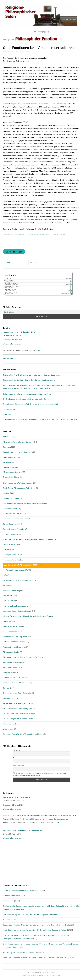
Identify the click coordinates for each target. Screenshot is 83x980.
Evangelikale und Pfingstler (14, 529)
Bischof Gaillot (9, 462)
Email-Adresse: (19, 766)
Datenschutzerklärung (12, 896)
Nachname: (17, 758)
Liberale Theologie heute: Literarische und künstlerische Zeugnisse (29, 616)
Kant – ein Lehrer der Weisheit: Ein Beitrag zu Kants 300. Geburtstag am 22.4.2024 (35, 958)
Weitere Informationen (12, 344)
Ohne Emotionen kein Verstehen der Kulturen (38, 48)
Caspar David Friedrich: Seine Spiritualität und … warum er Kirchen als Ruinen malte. (35, 925)
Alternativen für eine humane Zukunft (18, 442)
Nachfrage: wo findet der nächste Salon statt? (21, 891)
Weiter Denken (9, 724)
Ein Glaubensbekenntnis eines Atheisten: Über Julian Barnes (26, 399)
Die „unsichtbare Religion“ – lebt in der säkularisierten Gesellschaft (29, 380)
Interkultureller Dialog (11, 560)
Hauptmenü (43, 32)
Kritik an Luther (9, 601)
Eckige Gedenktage (36, 235)
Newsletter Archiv (10, 409)
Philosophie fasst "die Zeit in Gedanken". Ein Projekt (23, 657)
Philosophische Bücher (55, 235)
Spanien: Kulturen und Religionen (16, 683)
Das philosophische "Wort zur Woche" (18, 483)
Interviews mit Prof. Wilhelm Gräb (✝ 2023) (21, 565)
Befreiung (7, 447)
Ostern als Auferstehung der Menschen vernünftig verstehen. (27, 394)
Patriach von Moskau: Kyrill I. (14, 642)
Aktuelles (7, 437)
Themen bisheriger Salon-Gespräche (17, 693)
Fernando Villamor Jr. (50, 975)
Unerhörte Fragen (14, 252)
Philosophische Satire (11, 667)
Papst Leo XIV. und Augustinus (15, 637)
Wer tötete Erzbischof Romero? (17, 797)
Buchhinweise (8, 468)
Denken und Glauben (11, 498)
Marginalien (8, 621)
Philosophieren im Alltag (12, 662)
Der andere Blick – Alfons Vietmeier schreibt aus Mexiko (25, 504)
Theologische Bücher (11, 477)
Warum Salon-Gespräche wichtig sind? (18, 709)
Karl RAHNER (9, 596)
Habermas (7, 550)
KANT (5, 585)
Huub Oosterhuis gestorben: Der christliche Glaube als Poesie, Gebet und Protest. (35, 930)
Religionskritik (8, 673)
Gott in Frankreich (10, 545)
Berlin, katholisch (10, 457)
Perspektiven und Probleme (14, 647)
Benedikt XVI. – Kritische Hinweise (17, 452)
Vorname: (17, 750)
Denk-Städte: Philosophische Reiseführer (19, 488)
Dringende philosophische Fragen (16, 519)
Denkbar (23, 235)
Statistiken (7, 414)
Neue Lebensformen (11, 632)
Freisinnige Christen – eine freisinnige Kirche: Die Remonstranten (28, 539)
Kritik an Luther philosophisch (14, 606)
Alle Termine (8, 359)
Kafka (5, 575)
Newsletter (8, 920)
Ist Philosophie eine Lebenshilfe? (16, 570)
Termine (6, 688)
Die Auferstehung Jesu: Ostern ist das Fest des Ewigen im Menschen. (30, 915)
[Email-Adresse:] (41, 312)
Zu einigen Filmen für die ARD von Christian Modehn (23, 734)
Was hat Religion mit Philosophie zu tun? (19, 719)
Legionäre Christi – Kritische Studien (17, 611)
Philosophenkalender (11, 652)
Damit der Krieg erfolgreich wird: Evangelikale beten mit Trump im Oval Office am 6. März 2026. (40, 420)
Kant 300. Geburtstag (11, 591)
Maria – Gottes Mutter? (12, 626)
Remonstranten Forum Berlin (14, 678)
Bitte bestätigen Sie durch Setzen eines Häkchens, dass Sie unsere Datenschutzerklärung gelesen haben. (40, 774)
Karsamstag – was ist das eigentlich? (19, 332)
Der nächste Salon (10, 509)
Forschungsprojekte (11, 534)
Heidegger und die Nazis (13, 555)
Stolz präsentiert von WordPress (41, 973)
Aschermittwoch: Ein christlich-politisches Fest (23, 830)
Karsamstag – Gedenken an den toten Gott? (20, 953)
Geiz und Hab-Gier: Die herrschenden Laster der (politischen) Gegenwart (31, 375)
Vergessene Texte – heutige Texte (17, 703)
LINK (38, 350)
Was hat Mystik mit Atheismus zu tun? (18, 714)
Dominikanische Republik (13, 514)
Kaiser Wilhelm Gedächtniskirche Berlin (18, 580)
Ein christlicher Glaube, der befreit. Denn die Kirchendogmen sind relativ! (31, 404)
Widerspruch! (8, 729)
